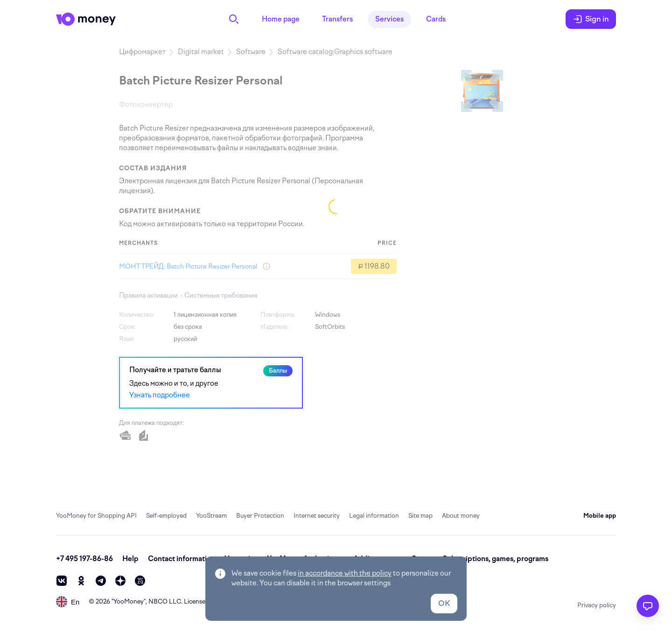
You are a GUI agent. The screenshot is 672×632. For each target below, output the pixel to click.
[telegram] (101, 581)
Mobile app (600, 516)
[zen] (120, 581)
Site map (420, 516)
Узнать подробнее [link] (160, 395)
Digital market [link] (201, 52)
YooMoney (129, 601)
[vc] (140, 581)
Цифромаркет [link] (142, 52)
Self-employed (166, 516)
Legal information (374, 516)
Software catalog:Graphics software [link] (335, 52)
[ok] (81, 581)
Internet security (317, 516)
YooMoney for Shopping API (96, 516)
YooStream (211, 516)
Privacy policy (597, 605)
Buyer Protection (260, 516)
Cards (436, 19)
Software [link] (251, 52)
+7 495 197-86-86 (84, 559)
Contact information (182, 559)
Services (389, 19)
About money (461, 516)
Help (130, 559)
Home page (281, 19)
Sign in (591, 19)
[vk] (62, 581)
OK (444, 603)
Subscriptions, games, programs (495, 559)
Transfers (337, 19)
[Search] (234, 19)
